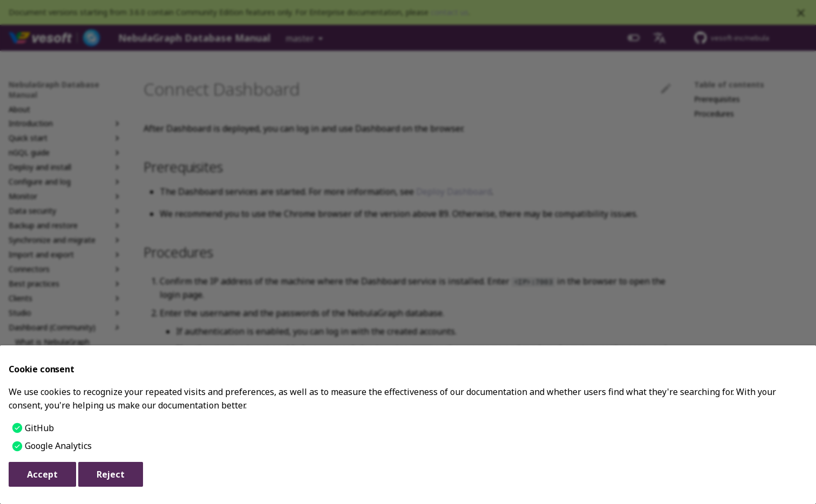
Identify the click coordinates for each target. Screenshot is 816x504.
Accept (42, 474)
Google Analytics (58, 446)
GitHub (39, 428)
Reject (111, 474)
